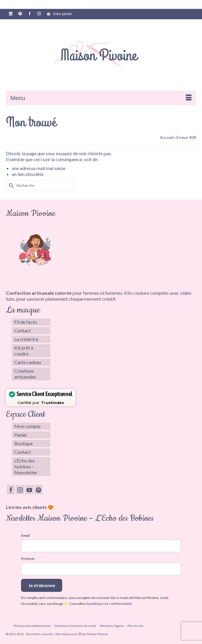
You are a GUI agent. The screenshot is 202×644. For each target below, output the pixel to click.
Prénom (28, 559)
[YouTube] (29, 490)
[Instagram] (20, 490)
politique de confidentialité (111, 604)
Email (25, 535)
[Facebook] (11, 490)
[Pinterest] (39, 490)
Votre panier (66, 14)
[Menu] (101, 98)
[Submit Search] (10, 185)
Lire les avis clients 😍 (30, 507)
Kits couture (137, 293)
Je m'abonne (42, 585)
